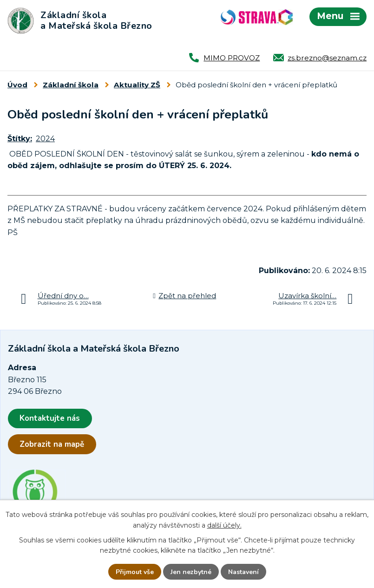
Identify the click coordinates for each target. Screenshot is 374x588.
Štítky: (20, 139)
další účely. (224, 525)
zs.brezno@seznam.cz (327, 58)
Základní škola (71, 85)
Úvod (17, 85)
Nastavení (243, 572)
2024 (45, 139)
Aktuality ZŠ (137, 85)
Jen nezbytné (191, 572)
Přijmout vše (135, 572)
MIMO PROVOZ (232, 58)
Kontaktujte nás (50, 418)
